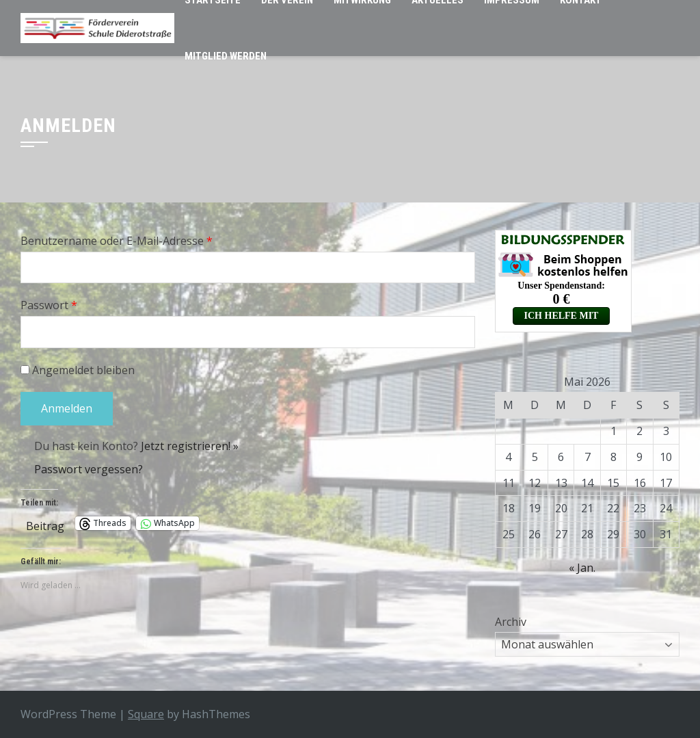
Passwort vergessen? (89, 469)
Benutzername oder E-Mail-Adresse (117, 241)
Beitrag (45, 524)
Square (146, 714)
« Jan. (582, 568)
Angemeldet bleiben (78, 370)
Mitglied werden (226, 56)
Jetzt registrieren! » (190, 446)
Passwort (49, 305)
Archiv (511, 622)
